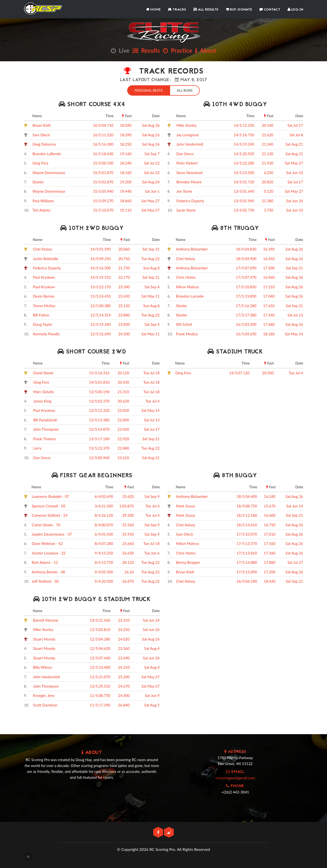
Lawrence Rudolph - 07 (50, 496)
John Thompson (46, 429)
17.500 (269, 267)
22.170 (124, 277)
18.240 (126, 163)
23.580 (124, 286)
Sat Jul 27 (295, 562)
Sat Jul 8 (296, 134)
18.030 (126, 125)
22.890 (123, 419)
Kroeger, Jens (44, 695)
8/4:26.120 (104, 515)
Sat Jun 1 (152, 191)
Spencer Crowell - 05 (49, 505)
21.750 (124, 267)
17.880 (270, 562)
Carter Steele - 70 (46, 524)
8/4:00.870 (104, 524)
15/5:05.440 (103, 191)
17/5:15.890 (247, 571)
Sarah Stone (186, 210)
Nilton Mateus (188, 286)
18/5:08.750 (247, 505)
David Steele (43, 372)
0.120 (268, 191)
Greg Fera (40, 163)
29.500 (128, 515)
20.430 (123, 382)
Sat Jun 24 (295, 200)
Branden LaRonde (47, 153)
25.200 (124, 676)
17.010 (270, 534)
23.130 (124, 305)
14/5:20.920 (244, 153)
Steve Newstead (189, 172)
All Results (206, 10)
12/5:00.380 (101, 305)
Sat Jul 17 (295, 125)
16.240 (270, 496)
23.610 (123, 457)
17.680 (269, 324)
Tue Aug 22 (151, 258)
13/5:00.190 (99, 391)
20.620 (123, 401)
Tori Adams (42, 210)
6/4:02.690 (104, 496)
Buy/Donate (239, 10)
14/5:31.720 (244, 181)
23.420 (123, 429)
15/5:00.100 (103, 163)
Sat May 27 (151, 200)
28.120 (128, 562)
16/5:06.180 (247, 581)
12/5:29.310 (100, 686)
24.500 (124, 333)
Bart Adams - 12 (45, 562)
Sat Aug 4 (152, 648)
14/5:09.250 (101, 258)
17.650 (269, 305)
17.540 (269, 314)
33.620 (128, 496)
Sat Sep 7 (152, 153)
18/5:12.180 (247, 515)
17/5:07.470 (246, 277)
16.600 (270, 515)
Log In (295, 10)
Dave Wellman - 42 (47, 543)
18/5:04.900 (246, 258)
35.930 (128, 534)
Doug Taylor (43, 324)
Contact (270, 10)
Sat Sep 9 (152, 496)
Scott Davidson (45, 704)
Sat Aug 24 (151, 181)
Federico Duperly (190, 200)
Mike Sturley (186, 125)
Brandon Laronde (190, 296)
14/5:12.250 (244, 125)
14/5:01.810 (99, 382)
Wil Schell (184, 324)
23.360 (124, 648)
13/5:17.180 (99, 438)
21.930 (268, 163)
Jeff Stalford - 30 (45, 581)
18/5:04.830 (246, 249)
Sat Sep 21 (151, 249)
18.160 (126, 172)
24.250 (124, 629)
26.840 (124, 704)
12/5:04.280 (100, 639)
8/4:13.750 (104, 562)
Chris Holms (186, 277)
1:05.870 (126, 505)
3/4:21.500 (104, 505)
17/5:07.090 (246, 267)
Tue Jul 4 (152, 401)
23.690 (124, 657)
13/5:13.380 (99, 419)
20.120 (123, 372)
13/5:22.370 (99, 448)
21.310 (123, 391)
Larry (37, 448)
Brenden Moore (189, 181)
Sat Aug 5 (152, 704)
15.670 (270, 505)
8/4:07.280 (104, 543)
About (206, 50)
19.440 (126, 191)
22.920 (123, 438)
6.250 (268, 172)
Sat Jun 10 (295, 172)
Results (146, 50)
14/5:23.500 (244, 172)
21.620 (268, 134)
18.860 (126, 200)
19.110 (126, 210)
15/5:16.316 (99, 372)
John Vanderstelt (190, 144)
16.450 (269, 258)
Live (120, 50)
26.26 (129, 571)
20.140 (268, 125)
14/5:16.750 (244, 134)
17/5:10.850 (246, 286)
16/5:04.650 (246, 333)
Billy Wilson (43, 667)
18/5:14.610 (247, 524)
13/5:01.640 (244, 191)
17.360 (270, 553)
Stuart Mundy (44, 639)
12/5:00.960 (99, 457)
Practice (177, 50)
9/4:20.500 (104, 581)
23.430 (124, 296)
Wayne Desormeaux (49, 172)
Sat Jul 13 (295, 314)
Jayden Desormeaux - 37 (52, 534)
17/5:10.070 (247, 534)
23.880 (124, 314)
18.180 (269, 333)
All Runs (185, 90)
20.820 (268, 181)
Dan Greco (185, 153)
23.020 (123, 410)
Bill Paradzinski (45, 419)
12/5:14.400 (100, 667)
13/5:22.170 (101, 286)
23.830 (124, 324)
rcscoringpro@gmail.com (235, 777)
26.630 (128, 553)
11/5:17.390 (100, 704)
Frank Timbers (44, 438)
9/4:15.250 (104, 553)
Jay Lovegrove (188, 134)
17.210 (269, 286)
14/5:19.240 (244, 144)
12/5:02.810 (100, 629)
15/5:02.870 (103, 181)
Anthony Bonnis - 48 (49, 571)
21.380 (268, 200)
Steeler (38, 181)
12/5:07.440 (100, 657)
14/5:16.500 (101, 267)
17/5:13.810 (247, 553)
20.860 (124, 249)
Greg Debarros (44, 144)
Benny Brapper (188, 562)
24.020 (124, 639)
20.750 (124, 258)
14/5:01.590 (101, 249)
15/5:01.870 (103, 172)
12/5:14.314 (101, 314)
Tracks (177, 10)
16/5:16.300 (103, 144)
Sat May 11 (151, 296)
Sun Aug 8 (151, 267)
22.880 (123, 448)
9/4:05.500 (104, 571)
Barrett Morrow (46, 620)
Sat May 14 (294, 333)
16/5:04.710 (103, 125)
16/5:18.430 (103, 153)
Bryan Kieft (42, 125)
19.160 (126, 153)
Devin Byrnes (44, 296)
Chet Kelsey (42, 249)
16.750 (270, 524)
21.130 (268, 153)
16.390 (269, 249)
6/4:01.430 (104, 534)
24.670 (124, 686)
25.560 (128, 524)
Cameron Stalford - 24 (50, 515)
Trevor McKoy (44, 305)
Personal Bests (148, 90)
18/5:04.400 (247, 496)
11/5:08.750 (100, 695)
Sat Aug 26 (151, 125)
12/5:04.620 (100, 648)
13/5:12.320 (99, 410)
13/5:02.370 (99, 401)
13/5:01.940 (244, 200)
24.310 (124, 667)
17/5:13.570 (247, 543)
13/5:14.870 (99, 429)
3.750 (268, 210)
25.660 (128, 543)
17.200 (270, 571)
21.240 (268, 144)
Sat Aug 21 (294, 144)
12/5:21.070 (100, 676)
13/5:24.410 (101, 296)
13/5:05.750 (244, 210)
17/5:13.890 (246, 296)
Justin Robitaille (45, 258)
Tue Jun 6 (152, 553)
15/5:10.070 (103, 210)
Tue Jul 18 (151, 372)
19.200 (126, 181)
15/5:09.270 (103, 200)
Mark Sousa (185, 505)
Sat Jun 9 (152, 695)
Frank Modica (187, 333)
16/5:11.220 (103, 134)
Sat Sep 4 (152, 286)
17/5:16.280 (246, 305)
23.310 (124, 620)
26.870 (128, 581)
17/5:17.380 (246, 314)
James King (42, 401)
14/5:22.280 (244, 163)
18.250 (126, 144)
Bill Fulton (41, 314)
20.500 (268, 372)
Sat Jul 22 (152, 163)
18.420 (270, 581)
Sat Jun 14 (295, 505)
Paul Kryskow (44, 277)
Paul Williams (43, 200)
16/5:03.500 (246, 324)
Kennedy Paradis (46, 333)
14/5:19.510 (101, 277)
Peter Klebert (187, 163)
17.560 (270, 543)
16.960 (269, 277)
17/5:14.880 (247, 562)
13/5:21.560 (100, 620)
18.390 (126, 134)
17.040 (269, 296)
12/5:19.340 (101, 324)
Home (153, 10)
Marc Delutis (43, 391)
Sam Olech (41, 134)
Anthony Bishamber (192, 249)
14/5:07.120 (239, 372)
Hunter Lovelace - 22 (49, 553)
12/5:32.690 (101, 333)
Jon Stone (184, 191)
